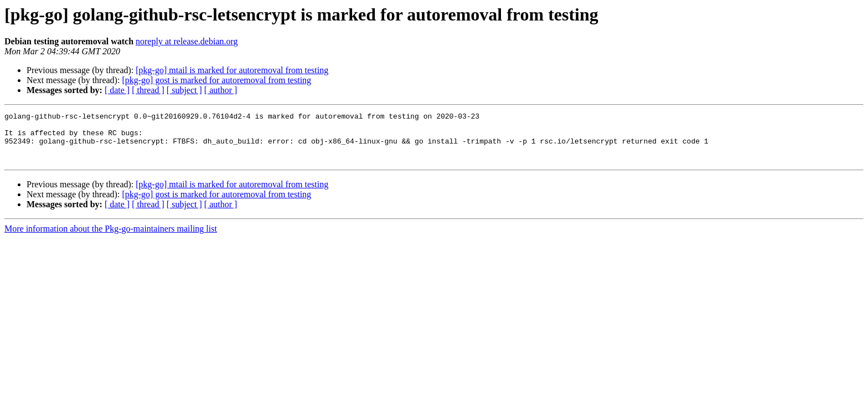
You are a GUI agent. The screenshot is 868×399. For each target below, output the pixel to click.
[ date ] (117, 90)
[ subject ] (184, 90)
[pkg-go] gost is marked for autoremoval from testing (216, 80)
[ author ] (221, 90)
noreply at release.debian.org (187, 41)
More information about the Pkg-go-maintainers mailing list (111, 239)
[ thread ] (148, 90)
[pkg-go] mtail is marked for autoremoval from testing (232, 70)
